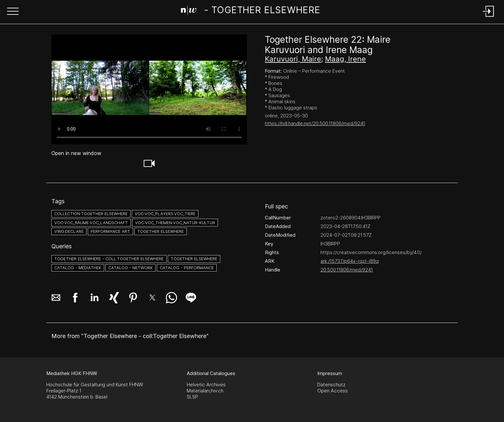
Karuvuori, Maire (293, 59)
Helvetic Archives (206, 385)
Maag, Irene (345, 59)
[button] (13, 12)
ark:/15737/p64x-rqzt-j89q (350, 261)
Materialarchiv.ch (205, 391)
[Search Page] (251, 11)
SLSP (192, 397)
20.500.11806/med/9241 (347, 270)
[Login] (489, 17)
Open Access (333, 391)
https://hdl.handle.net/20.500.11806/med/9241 (315, 123)
